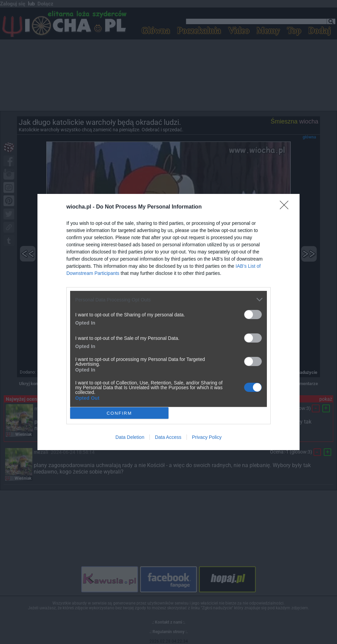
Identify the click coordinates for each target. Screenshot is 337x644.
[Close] (286, 207)
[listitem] (168, 300)
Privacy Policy (207, 437)
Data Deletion (130, 437)
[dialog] (168, 322)
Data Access (168, 437)
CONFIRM (119, 413)
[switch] (253, 315)
